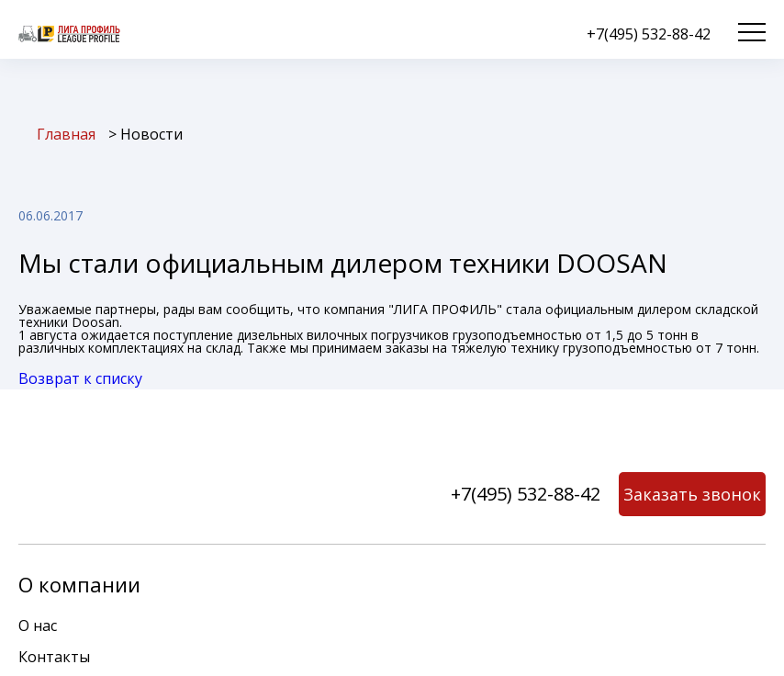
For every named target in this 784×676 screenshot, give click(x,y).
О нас (38, 625)
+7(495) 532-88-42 (649, 34)
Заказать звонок (692, 494)
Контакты (54, 657)
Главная (66, 134)
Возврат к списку (80, 378)
